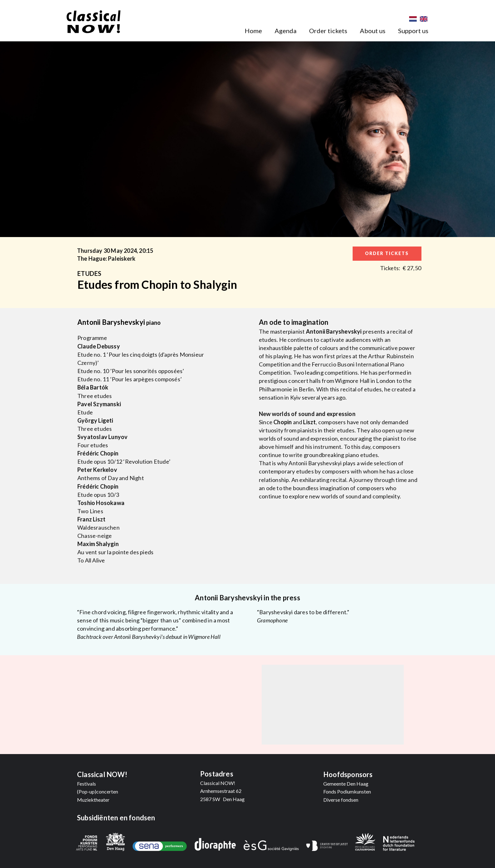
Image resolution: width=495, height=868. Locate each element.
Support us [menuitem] (413, 31)
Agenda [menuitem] (286, 31)
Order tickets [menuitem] (328, 31)
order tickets (387, 253)
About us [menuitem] (373, 31)
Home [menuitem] (253, 31)
